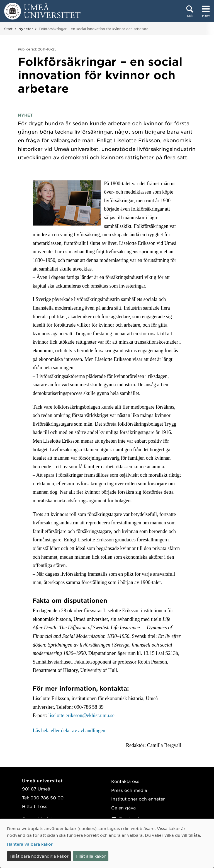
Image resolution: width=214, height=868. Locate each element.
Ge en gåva (123, 808)
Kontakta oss (125, 781)
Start (8, 29)
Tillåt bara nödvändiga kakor (39, 856)
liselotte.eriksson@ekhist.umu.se (82, 715)
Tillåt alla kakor (90, 856)
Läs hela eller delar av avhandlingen (69, 730)
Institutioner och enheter (138, 799)
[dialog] (107, 843)
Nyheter (26, 29)
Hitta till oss (35, 806)
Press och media (129, 790)
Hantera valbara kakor (30, 844)
